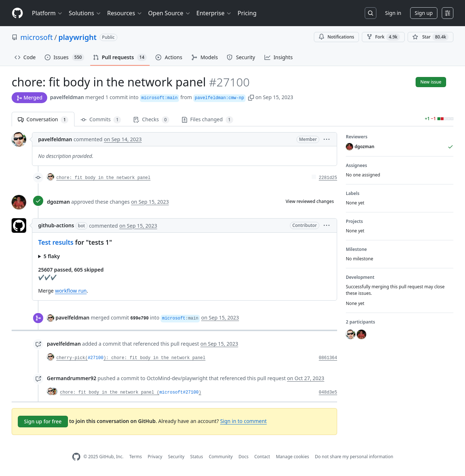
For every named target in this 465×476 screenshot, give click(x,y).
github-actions (56, 225)
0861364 (328, 358)
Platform (47, 13)
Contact (262, 457)
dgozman (58, 202)
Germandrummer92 (72, 378)
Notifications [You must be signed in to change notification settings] (336, 37)
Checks (151, 120)
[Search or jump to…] (371, 13)
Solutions (85, 13)
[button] (251, 97)
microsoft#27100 (179, 392)
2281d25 (328, 178)
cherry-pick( (72, 358)
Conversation (43, 120)
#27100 (95, 358)
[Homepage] (17, 13)
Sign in (393, 13)
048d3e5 (328, 392)
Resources (125, 13)
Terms (136, 457)
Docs (243, 457)
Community (221, 457)
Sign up (424, 13)
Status (197, 457)
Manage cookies (292, 457)
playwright (78, 37)
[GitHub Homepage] (76, 457)
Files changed (207, 120)
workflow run (71, 291)
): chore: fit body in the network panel (155, 358)
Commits (101, 120)
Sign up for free (43, 421)
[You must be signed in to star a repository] (430, 37)
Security (176, 457)
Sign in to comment (243, 421)
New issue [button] (431, 82)
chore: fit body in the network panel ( (110, 392)
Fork (383, 37)
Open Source (169, 13)
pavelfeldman (67, 97)
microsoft (37, 37)
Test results (56, 242)
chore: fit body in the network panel (103, 178)
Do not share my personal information (354, 457)
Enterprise (214, 13)
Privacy (155, 457)
